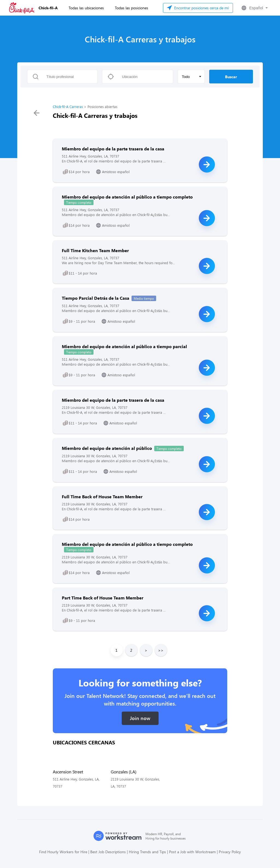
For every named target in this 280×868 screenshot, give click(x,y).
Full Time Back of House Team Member (102, 496)
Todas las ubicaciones (86, 8)
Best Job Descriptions (108, 852)
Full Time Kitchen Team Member (95, 250)
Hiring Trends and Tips (147, 852)
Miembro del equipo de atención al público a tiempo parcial (124, 346)
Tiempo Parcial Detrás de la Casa (96, 298)
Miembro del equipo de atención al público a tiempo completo (127, 197)
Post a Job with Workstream (192, 852)
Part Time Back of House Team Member (103, 598)
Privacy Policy (230, 852)
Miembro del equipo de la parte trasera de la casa (113, 149)
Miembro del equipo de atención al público (107, 448)
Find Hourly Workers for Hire (63, 852)
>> (161, 650)
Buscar (231, 77)
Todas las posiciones (132, 8)
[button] (254, 8)
